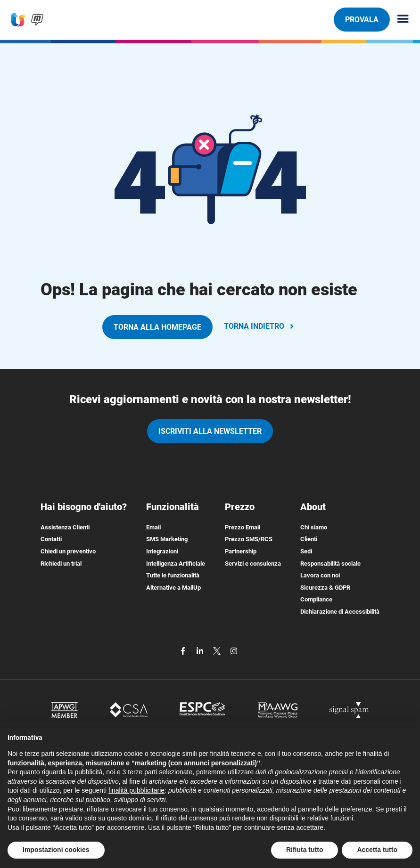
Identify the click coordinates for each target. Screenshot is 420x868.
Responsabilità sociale (330, 564)
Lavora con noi (320, 575)
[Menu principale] (399, 20)
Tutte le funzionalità (173, 575)
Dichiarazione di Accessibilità (340, 612)
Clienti (309, 539)
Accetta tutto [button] (377, 850)
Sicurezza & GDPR (325, 588)
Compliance (316, 599)
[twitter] (218, 651)
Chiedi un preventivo (68, 551)
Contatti (51, 539)
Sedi (306, 551)
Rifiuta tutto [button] (305, 850)
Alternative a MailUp (173, 588)
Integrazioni (162, 551)
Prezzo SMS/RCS (249, 539)
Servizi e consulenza (253, 564)
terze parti (142, 772)
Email (153, 527)
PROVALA (362, 19)
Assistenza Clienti (65, 527)
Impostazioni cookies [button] (56, 850)
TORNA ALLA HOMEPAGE (157, 327)
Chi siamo (314, 527)
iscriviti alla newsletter (210, 431)
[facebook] (184, 651)
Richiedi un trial (61, 564)
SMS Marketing (167, 539)
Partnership (241, 551)
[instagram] (234, 651)
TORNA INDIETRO (260, 326)
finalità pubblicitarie (136, 790)
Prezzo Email (243, 527)
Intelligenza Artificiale (176, 564)
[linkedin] (201, 651)
